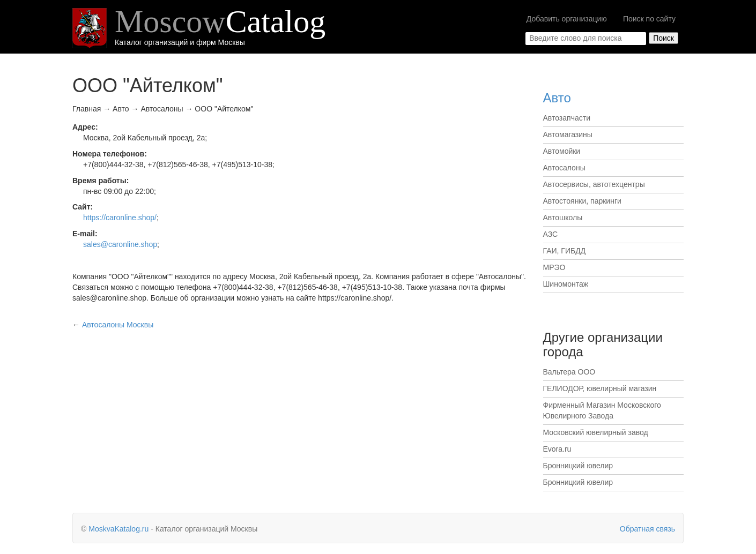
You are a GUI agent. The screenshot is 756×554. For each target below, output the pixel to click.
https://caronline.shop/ (120, 218)
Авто (557, 98)
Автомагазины (568, 134)
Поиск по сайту (649, 19)
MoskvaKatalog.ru (118, 529)
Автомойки (562, 151)
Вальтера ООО (569, 372)
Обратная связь (647, 529)
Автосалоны (564, 168)
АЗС (551, 234)
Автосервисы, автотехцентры (594, 184)
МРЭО (554, 267)
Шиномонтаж (566, 284)
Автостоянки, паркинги (582, 201)
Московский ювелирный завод (596, 432)
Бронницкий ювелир (578, 466)
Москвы (118, 325)
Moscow (220, 21)
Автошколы (563, 218)
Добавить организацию (567, 19)
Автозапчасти (567, 118)
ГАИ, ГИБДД (565, 251)
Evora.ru (557, 449)
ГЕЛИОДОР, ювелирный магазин (600, 388)
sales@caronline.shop (120, 244)
